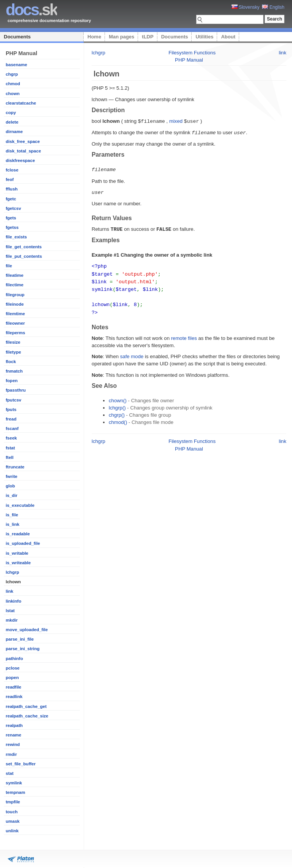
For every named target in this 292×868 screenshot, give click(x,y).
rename (13, 735)
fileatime (15, 275)
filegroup (15, 295)
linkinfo (13, 601)
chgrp (12, 74)
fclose (12, 170)
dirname (14, 132)
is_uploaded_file (23, 543)
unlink (12, 831)
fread (11, 419)
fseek (11, 438)
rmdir (11, 754)
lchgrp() (117, 403)
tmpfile (13, 802)
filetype (13, 352)
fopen (12, 381)
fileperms (15, 333)
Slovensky (246, 7)
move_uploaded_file (27, 630)
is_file (12, 515)
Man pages (121, 37)
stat (10, 773)
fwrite (12, 476)
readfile (13, 687)
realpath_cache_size (27, 716)
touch (12, 812)
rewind (13, 744)
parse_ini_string (23, 649)
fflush (12, 189)
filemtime (15, 314)
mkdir (12, 620)
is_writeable (18, 563)
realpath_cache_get (26, 706)
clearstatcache (21, 103)
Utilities (204, 37)
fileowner (15, 323)
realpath (14, 725)
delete (12, 122)
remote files (184, 334)
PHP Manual (189, 60)
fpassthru (16, 390)
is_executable (20, 505)
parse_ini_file (20, 639)
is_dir (12, 495)
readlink (14, 697)
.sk (31, 10)
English (273, 7)
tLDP (148, 37)
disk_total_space (23, 151)
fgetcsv (13, 208)
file (9, 266)
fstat (10, 448)
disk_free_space (23, 141)
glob (10, 486)
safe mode (132, 352)
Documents (17, 37)
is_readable (18, 534)
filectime (15, 285)
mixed (176, 121)
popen (12, 678)
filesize (13, 342)
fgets (11, 218)
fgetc (11, 199)
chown (13, 94)
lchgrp (12, 572)
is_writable (17, 553)
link (10, 591)
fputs (11, 409)
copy (11, 113)
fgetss (12, 227)
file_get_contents (24, 247)
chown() (118, 396)
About (228, 37)
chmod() (118, 418)
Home (94, 37)
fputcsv (13, 400)
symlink (14, 783)
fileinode (15, 304)
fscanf (12, 428)
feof (10, 179)
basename (16, 65)
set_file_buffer (21, 764)
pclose (13, 668)
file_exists (16, 237)
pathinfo (14, 659)
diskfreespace (20, 160)
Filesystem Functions (192, 53)
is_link (13, 524)
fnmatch (14, 371)
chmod (13, 84)
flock (11, 362)
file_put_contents (24, 256)
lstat (10, 611)
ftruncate (15, 467)
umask (13, 821)
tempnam (15, 792)
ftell (10, 457)
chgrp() (117, 410)
